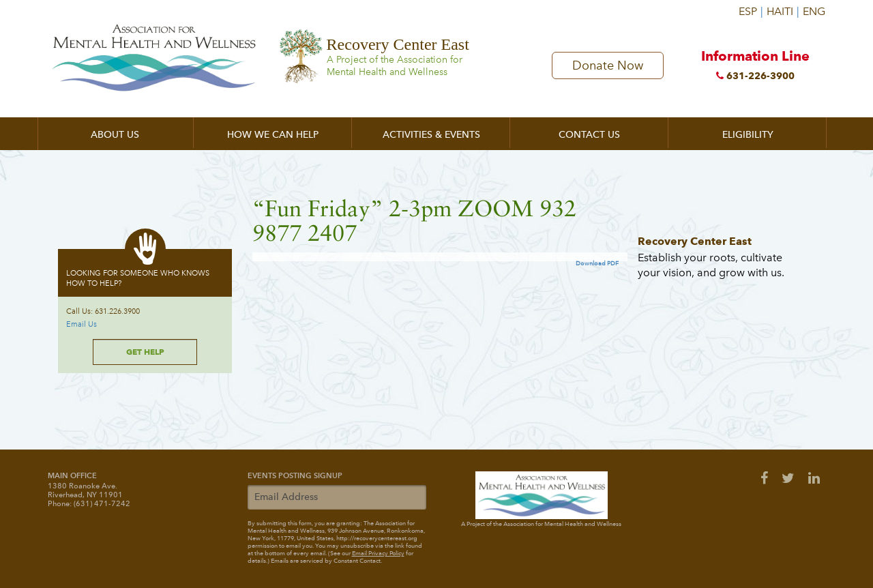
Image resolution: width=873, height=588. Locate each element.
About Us (115, 135)
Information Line (755, 69)
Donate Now (608, 66)
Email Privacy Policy (378, 553)
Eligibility (748, 135)
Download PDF (597, 263)
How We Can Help (273, 135)
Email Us (82, 324)
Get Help (145, 352)
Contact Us (589, 135)
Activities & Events (431, 135)
